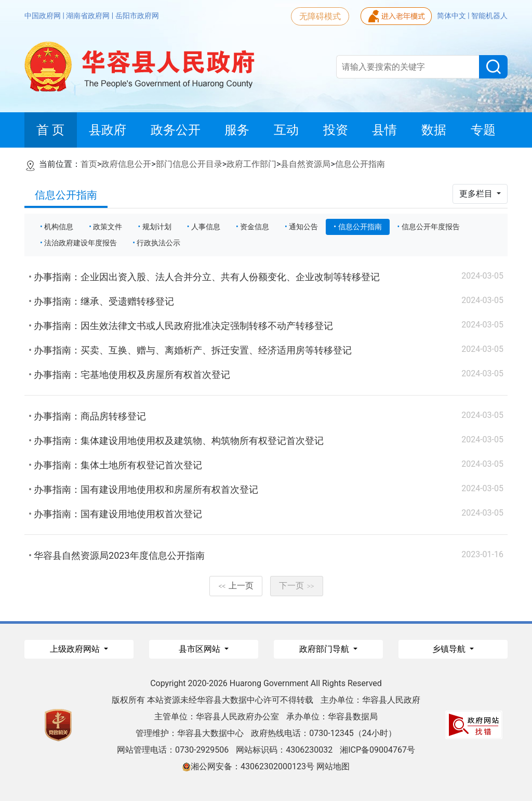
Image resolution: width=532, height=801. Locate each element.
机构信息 (59, 227)
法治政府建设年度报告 (81, 243)
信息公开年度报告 (431, 227)
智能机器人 (489, 16)
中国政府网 (43, 16)
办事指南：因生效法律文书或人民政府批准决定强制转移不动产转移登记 (183, 326)
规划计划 (157, 227)
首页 (89, 164)
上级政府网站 (76, 649)
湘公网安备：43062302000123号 (248, 766)
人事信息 (206, 227)
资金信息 (255, 227)
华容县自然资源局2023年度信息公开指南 (119, 555)
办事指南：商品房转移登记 (90, 416)
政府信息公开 (126, 164)
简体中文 (452, 16)
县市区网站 (201, 649)
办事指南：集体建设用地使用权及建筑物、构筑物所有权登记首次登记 (179, 441)
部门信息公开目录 (189, 164)
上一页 (236, 586)
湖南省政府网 (89, 16)
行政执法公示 (158, 243)
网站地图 (333, 766)
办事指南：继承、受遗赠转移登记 (104, 301)
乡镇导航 (450, 649)
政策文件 (108, 227)
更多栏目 (477, 194)
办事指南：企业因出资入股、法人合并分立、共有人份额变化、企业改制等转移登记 (207, 277)
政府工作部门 (251, 164)
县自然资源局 (305, 164)
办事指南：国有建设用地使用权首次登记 (118, 514)
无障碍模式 (320, 16)
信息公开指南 (360, 164)
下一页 (297, 586)
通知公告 (303, 227)
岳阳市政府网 (137, 16)
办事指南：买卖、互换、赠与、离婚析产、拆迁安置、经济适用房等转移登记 (193, 350)
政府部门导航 (325, 649)
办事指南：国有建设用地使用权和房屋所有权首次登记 (146, 489)
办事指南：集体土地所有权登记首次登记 (118, 465)
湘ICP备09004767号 (377, 750)
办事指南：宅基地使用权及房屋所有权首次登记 (132, 375)
